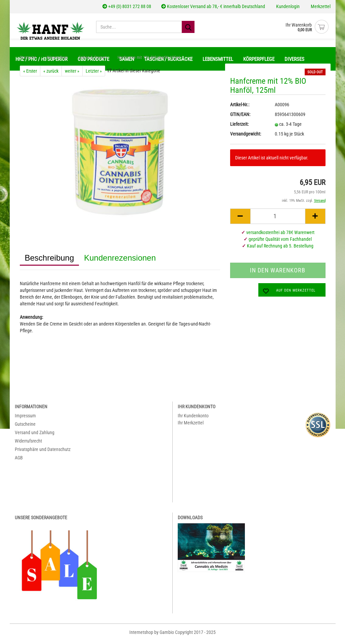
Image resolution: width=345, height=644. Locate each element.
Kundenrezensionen (120, 261)
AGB (19, 461)
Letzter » (94, 74)
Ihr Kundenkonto (193, 419)
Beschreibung (50, 261)
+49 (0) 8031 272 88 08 (127, 6)
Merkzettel (320, 6)
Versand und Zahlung (35, 436)
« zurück (51, 74)
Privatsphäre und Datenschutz (43, 453)
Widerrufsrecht (28, 444)
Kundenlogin (287, 6)
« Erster (30, 74)
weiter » (72, 74)
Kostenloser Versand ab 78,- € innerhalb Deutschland (213, 6)
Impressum (25, 419)
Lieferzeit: (239, 127)
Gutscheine (25, 427)
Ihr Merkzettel (191, 426)
